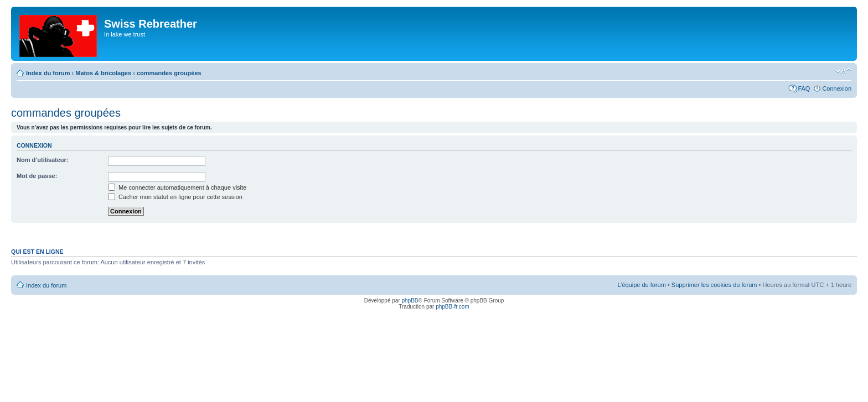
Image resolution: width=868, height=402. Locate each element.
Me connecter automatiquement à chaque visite (177, 187)
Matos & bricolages (103, 73)
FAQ (804, 88)
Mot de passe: (37, 176)
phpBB (410, 301)
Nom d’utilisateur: (43, 160)
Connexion (837, 88)
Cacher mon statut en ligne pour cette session (175, 197)
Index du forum (48, 73)
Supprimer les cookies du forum (714, 285)
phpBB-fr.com (453, 307)
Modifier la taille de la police (843, 71)
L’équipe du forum (641, 285)
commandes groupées (169, 73)
